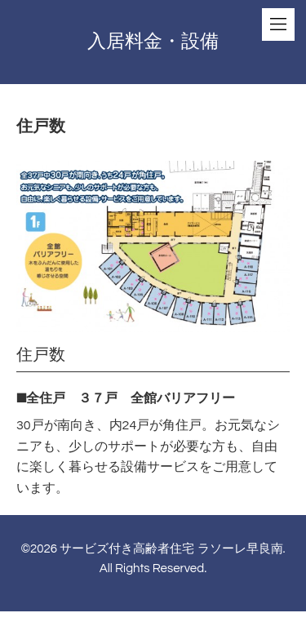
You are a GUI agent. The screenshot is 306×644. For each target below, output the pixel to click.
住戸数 (41, 355)
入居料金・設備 (153, 42)
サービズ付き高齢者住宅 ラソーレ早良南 (171, 549)
